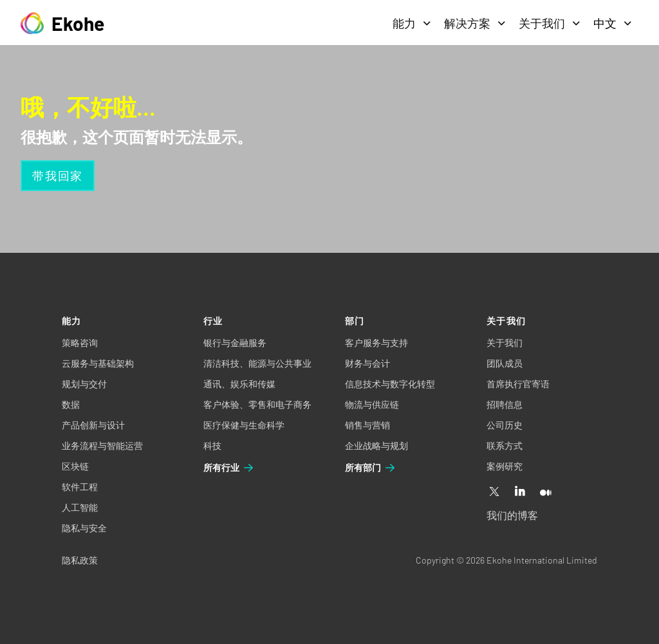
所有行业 (229, 468)
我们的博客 (512, 515)
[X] (494, 492)
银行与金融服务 (235, 343)
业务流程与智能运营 (102, 446)
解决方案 (475, 23)
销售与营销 (367, 425)
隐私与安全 (84, 528)
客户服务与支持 (376, 343)
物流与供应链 (372, 404)
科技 (212, 446)
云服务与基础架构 (98, 363)
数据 (71, 404)
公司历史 (505, 425)
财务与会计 (367, 363)
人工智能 (80, 507)
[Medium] (546, 492)
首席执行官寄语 (518, 384)
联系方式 (505, 446)
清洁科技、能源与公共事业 (257, 363)
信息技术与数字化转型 (390, 384)
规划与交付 (84, 384)
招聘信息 (505, 404)
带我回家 (58, 176)
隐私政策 (80, 560)
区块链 (75, 466)
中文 (613, 23)
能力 (412, 23)
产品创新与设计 (93, 425)
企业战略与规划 (376, 446)
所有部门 (371, 468)
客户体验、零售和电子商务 (257, 404)
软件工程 (80, 487)
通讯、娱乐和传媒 (239, 384)
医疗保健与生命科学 (244, 425)
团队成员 (505, 363)
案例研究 (505, 466)
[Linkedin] (520, 492)
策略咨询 (80, 343)
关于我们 (550, 23)
